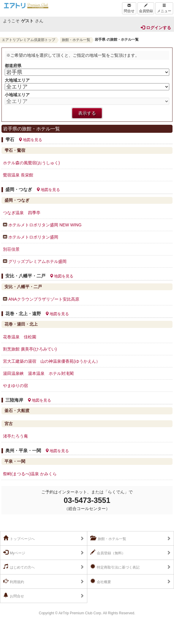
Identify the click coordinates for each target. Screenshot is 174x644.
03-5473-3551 (87, 500)
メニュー (164, 8)
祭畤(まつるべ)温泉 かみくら (30, 474)
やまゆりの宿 (15, 386)
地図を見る (30, 140)
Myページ (14, 553)
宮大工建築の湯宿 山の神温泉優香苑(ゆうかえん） (52, 361)
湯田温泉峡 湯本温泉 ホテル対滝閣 (38, 373)
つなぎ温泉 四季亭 (22, 213)
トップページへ (19, 538)
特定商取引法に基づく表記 (115, 567)
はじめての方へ (19, 567)
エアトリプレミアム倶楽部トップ (29, 40)
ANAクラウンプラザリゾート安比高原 (44, 299)
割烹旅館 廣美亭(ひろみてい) (30, 349)
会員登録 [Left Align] (146, 8)
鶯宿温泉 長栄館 (18, 175)
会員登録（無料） (108, 553)
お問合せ (14, 596)
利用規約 (14, 581)
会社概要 (101, 581)
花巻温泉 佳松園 (20, 337)
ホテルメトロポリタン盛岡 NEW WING (45, 225)
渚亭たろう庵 (15, 436)
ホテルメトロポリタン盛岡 (33, 237)
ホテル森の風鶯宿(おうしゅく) (33, 163)
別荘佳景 (11, 249)
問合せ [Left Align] (129, 8)
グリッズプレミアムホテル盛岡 (37, 261)
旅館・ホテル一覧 (76, 40)
